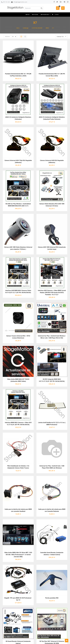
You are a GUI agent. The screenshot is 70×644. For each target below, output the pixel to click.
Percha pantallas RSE (52, 598)
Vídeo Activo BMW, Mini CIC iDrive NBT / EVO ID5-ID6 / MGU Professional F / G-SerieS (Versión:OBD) (18, 555)
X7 (53, 28)
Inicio (18, 28)
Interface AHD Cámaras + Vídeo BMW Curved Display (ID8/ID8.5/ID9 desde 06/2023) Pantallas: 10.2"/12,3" (52, 293)
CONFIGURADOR (37, 28)
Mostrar (7, 36)
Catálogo (26, 28)
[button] (53, 15)
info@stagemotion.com (20, 2)
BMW (47, 28)
